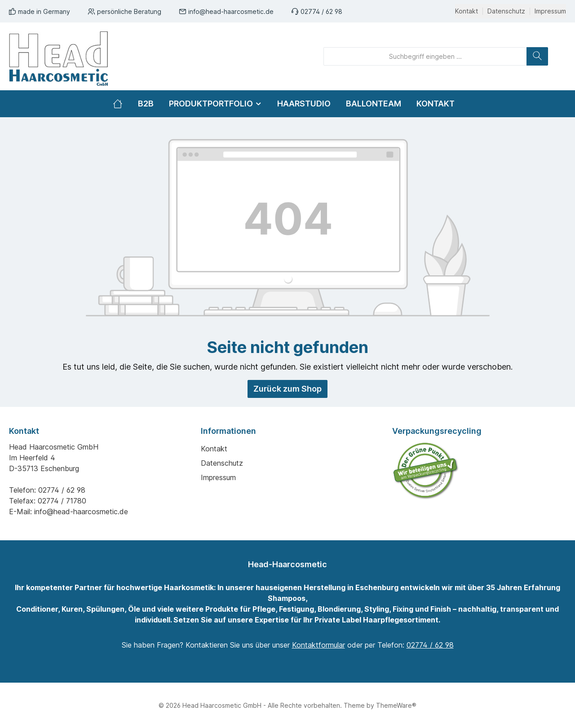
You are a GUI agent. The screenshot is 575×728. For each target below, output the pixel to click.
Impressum (550, 11)
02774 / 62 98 (321, 11)
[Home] (122, 104)
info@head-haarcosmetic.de (231, 11)
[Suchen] (537, 56)
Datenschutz (506, 11)
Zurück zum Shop (287, 389)
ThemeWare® (396, 705)
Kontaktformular (318, 645)
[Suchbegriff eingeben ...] (425, 56)
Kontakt (467, 11)
